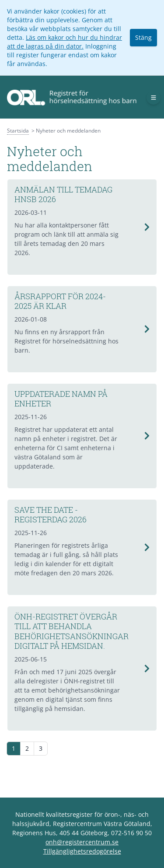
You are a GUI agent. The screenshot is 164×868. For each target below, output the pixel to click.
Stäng (143, 37)
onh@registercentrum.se (82, 842)
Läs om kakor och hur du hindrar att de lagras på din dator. (65, 42)
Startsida (18, 131)
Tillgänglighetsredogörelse (82, 851)
